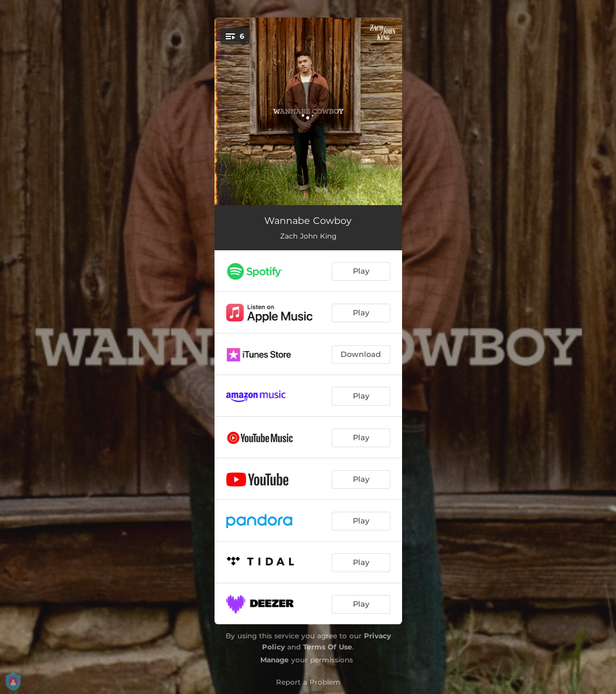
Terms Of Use (328, 647)
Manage (275, 660)
